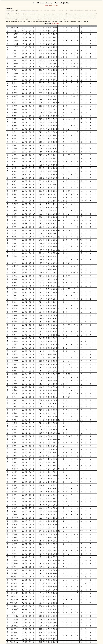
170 (7, 271)
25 (7, 62)
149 (7, 241)
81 (7, 143)
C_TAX (77, 26)
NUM (11, 26)
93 (7, 160)
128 (7, 210)
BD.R (34, 26)
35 (7, 76)
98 (7, 167)
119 (7, 197)
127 (7, 209)
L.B (71, 26)
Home (46, 6)
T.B (66, 26)
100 (7, 170)
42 (7, 87)
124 (7, 205)
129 (7, 212)
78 (7, 138)
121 (7, 200)
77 (7, 137)
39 (7, 82)
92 (7, 159)
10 (7, 40)
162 (7, 259)
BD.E (30, 26)
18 (7, 52)
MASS (50, 26)
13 (7, 45)
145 (7, 235)
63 (7, 117)
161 (7, 258)
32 (7, 72)
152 (7, 245)
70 (7, 127)
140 (7, 228)
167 (7, 267)
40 (7, 84)
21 (7, 56)
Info (57, 6)
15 (7, 48)
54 (7, 104)
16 (7, 49)
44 (7, 89)
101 (7, 172)
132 (7, 216)
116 (7, 193)
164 (7, 262)
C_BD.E (86, 26)
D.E (44, 26)
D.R (46, 26)
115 (7, 192)
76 (7, 136)
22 (7, 58)
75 (7, 134)
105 (7, 177)
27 (7, 65)
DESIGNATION (17, 26)
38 (7, 81)
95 (7, 163)
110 (7, 185)
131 (7, 215)
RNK (37, 26)
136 (7, 222)
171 (7, 272)
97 (7, 166)
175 (7, 278)
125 (7, 206)
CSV (53, 23)
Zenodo (90, 13)
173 (7, 275)
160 (7, 257)
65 (7, 120)
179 (7, 284)
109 (7, 183)
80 (7, 141)
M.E (55, 26)
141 (7, 229)
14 (7, 46)
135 (7, 221)
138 (7, 225)
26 (7, 63)
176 (7, 280)
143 (7, 232)
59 (7, 111)
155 (7, 249)
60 (7, 112)
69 (7, 125)
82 (7, 144)
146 (7, 236)
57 (7, 108)
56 (7, 107)
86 (7, 150)
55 (7, 105)
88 (7, 153)
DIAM (40, 26)
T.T (64, 26)
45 (7, 91)
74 (7, 133)
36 (7, 78)
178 (7, 282)
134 (7, 219)
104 (7, 176)
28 (7, 66)
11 (7, 42)
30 (7, 69)
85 (7, 148)
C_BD (81, 26)
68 (7, 124)
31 (7, 71)
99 (7, 169)
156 (7, 251)
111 (7, 186)
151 (7, 244)
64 (7, 118)
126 (7, 208)
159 (7, 255)
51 (7, 100)
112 (7, 187)
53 (7, 102)
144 (7, 233)
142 (7, 231)
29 (7, 68)
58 (7, 110)
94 (7, 161)
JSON (55, 23)
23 (7, 59)
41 (7, 85)
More (54, 6)
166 (7, 265)
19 (7, 53)
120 (7, 199)
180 (7, 285)
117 (7, 195)
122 (7, 202)
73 (7, 131)
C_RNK (95, 26)
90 (7, 156)
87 (7, 151)
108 (7, 182)
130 (7, 213)
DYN (23, 26)
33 (7, 74)
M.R (59, 26)
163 (7, 261)
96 (7, 164)
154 (7, 248)
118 (7, 196)
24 (7, 61)
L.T (69, 26)
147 (7, 238)
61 (7, 114)
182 (7, 288)
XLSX (58, 23)
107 (7, 180)
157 (7, 252)
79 (7, 140)
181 (7, 287)
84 (7, 147)
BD (26, 26)
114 (7, 190)
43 (7, 88)
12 (7, 43)
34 (7, 75)
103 (7, 174)
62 (7, 115)
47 (7, 94)
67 (7, 123)
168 (7, 268)
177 (7, 281)
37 (7, 79)
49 (7, 97)
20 (7, 55)
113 (7, 189)
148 (7, 239)
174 (7, 277)
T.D (74, 26)
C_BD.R (90, 26)
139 (7, 226)
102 (7, 173)
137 (7, 223)
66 (7, 121)
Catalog (50, 6)
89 (7, 154)
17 (7, 51)
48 (7, 95)
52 (7, 101)
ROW (7, 26)
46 (7, 92)
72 (7, 130)
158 (7, 254)
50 (7, 98)
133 (7, 218)
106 (7, 179)
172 (7, 274)
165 (7, 264)
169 (7, 270)
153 (7, 246)
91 (7, 157)
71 (7, 128)
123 (7, 203)
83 (7, 146)
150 (7, 242)
